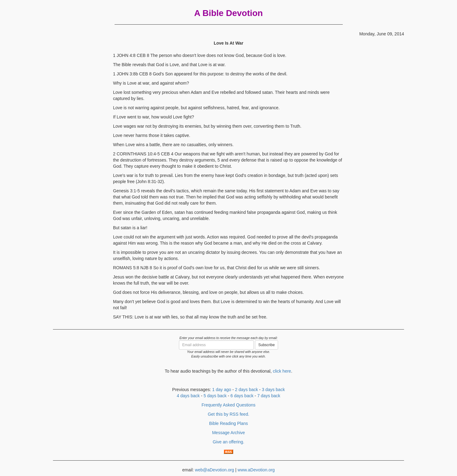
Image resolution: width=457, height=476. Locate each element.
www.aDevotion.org (256, 470)
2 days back (247, 390)
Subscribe (267, 345)
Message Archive (229, 433)
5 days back (215, 396)
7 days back (269, 396)
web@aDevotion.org (214, 470)
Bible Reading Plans (228, 423)
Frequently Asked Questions (228, 405)
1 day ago (222, 390)
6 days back (242, 396)
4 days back (188, 396)
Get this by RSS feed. (229, 414)
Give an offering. (228, 442)
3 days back (273, 390)
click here (282, 371)
